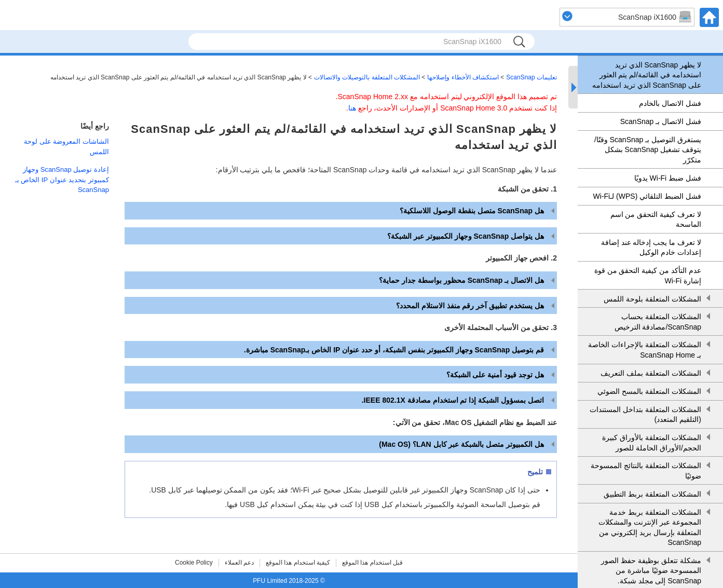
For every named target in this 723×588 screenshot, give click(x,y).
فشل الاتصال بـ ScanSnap (661, 121)
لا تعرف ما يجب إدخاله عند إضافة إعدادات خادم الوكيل (651, 248)
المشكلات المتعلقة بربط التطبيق (652, 494)
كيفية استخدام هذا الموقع (298, 563)
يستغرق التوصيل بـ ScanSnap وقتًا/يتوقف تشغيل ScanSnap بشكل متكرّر (648, 150)
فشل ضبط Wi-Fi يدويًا (668, 178)
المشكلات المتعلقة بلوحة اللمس (652, 299)
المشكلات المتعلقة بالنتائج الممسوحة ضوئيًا (646, 471)
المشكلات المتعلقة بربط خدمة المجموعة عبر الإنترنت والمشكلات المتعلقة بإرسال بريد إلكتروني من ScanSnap (650, 528)
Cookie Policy (194, 563)
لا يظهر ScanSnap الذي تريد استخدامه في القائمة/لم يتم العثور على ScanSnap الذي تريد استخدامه (647, 75)
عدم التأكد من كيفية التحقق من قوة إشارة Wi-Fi (648, 276)
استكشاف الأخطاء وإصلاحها (463, 77)
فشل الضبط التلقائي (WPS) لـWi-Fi (647, 196)
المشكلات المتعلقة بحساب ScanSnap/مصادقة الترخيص (658, 322)
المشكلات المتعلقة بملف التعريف (651, 373)
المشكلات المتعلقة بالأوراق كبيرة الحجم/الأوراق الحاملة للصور (652, 443)
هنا (352, 108)
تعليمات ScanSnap (531, 77)
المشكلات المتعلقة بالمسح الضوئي (649, 391)
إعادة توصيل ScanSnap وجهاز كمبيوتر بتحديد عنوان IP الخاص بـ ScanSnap (62, 180)
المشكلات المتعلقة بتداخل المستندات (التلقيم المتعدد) (645, 415)
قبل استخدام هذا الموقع (372, 563)
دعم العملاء (239, 563)
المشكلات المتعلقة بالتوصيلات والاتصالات (367, 77)
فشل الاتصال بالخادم (670, 103)
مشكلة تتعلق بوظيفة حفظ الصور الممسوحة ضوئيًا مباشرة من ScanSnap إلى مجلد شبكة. (651, 571)
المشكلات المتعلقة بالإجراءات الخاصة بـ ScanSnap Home (645, 350)
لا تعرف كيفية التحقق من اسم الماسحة (656, 220)
